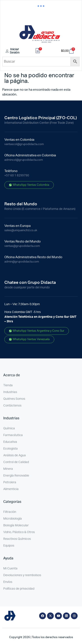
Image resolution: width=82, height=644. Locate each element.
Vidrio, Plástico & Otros (19, 532)
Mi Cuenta (10, 569)
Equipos (9, 546)
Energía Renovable (16, 476)
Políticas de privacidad (19, 589)
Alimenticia (11, 489)
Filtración (10, 512)
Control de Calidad (16, 462)
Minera (8, 469)
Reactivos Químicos (17, 539)
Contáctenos (12, 406)
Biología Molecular (16, 525)
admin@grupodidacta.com (22, 262)
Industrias (10, 392)
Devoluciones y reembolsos (22, 575)
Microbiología (13, 519)
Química (9, 428)
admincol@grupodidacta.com (24, 160)
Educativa (10, 442)
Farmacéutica (13, 435)
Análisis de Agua (15, 455)
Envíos (8, 582)
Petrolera (10, 482)
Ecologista (10, 449)
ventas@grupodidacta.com (22, 246)
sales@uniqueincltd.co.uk (21, 230)
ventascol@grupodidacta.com (24, 144)
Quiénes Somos (14, 399)
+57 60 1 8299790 (17, 176)
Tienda (8, 385)
